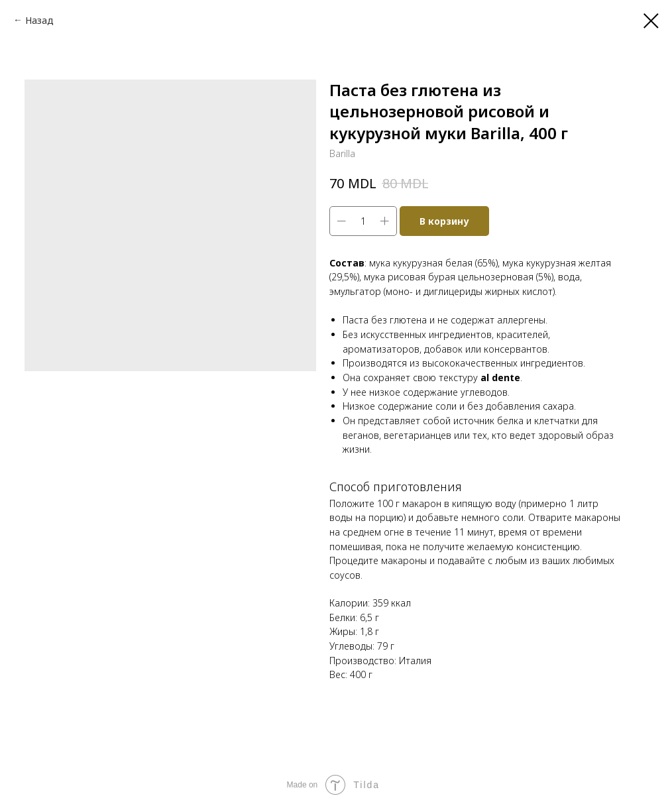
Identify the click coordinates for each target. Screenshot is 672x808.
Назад (39, 20)
